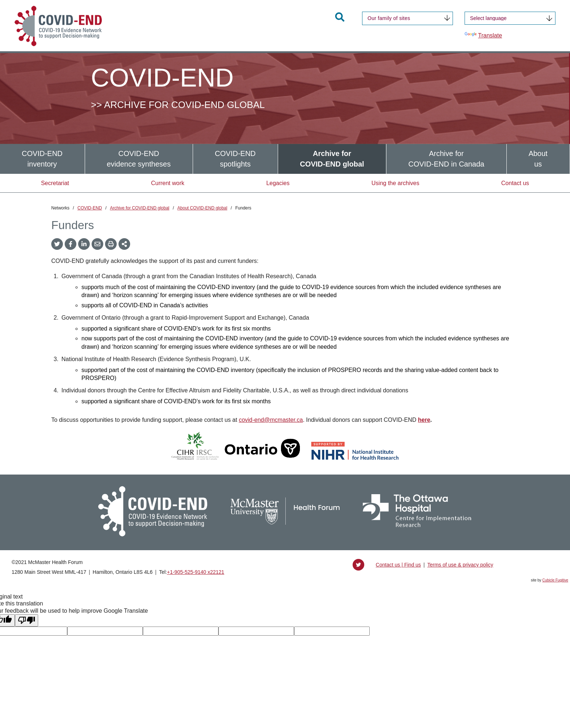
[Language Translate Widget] (510, 18)
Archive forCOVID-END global (332, 159)
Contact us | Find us (398, 565)
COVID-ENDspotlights (235, 159)
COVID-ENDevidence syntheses (139, 159)
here (424, 420)
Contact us (515, 183)
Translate (483, 35)
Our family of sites (389, 18)
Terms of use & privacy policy (460, 565)
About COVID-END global (202, 208)
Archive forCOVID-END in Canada (446, 159)
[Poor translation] (27, 620)
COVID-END (90, 208)
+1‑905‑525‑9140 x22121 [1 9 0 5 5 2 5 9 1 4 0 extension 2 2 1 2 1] (196, 572)
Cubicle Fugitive (555, 580)
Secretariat (55, 183)
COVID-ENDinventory (42, 159)
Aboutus (538, 159)
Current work (168, 183)
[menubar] (285, 159)
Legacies (278, 183)
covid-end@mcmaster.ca (271, 420)
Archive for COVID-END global (139, 208)
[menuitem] (42, 159)
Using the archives (396, 183)
